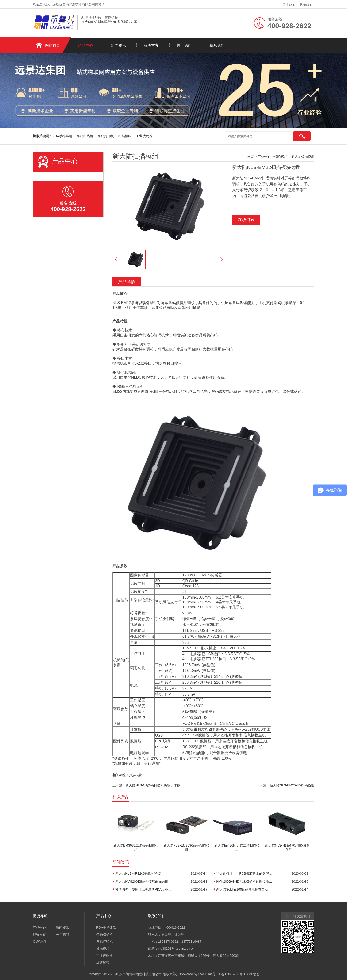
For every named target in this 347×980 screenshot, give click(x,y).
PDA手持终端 (63, 136)
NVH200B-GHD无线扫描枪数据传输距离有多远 (244, 881)
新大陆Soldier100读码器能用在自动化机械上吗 (244, 889)
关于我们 (289, 4)
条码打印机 (106, 136)
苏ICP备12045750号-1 (229, 974)
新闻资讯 (118, 45)
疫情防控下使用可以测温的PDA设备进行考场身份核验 (143, 889)
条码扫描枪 (85, 136)
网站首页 (53, 45)
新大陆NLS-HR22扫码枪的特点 (138, 873)
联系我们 (306, 4)
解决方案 (151, 45)
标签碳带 (103, 963)
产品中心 (85, 45)
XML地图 (253, 974)
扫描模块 (135, 775)
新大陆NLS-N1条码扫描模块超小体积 (153, 785)
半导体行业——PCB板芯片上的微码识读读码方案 (244, 873)
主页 (251, 156)
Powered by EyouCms (196, 974)
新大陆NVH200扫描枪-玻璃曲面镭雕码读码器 (143, 881)
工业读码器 (144, 136)
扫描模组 (125, 136)
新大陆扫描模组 (303, 156)
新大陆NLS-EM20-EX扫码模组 (292, 785)
